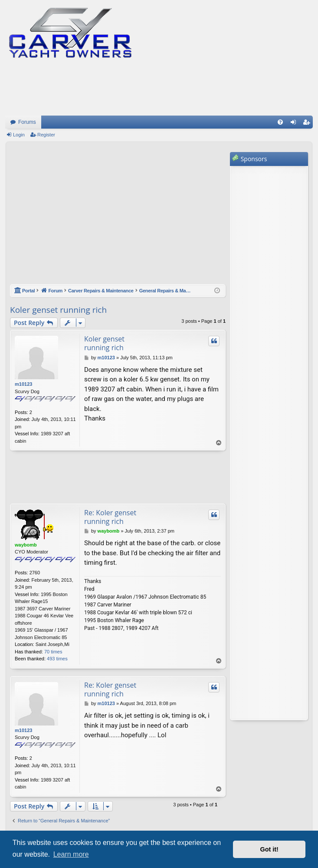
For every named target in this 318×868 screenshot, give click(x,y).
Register (46, 135)
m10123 (23, 384)
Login (19, 135)
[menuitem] (280, 122)
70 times (53, 652)
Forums (27, 122)
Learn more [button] (71, 854)
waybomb (26, 545)
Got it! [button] (269, 849)
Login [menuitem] (295, 124)
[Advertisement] (118, 217)
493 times (57, 659)
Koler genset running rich (58, 310)
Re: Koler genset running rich (110, 517)
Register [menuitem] (308, 124)
